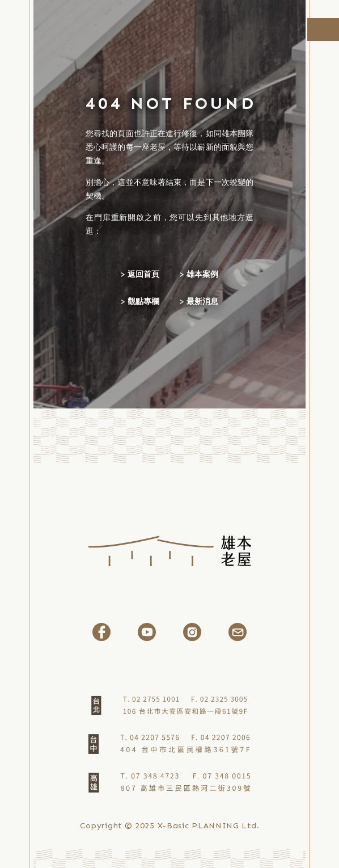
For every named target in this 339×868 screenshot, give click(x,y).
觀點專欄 (143, 302)
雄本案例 (202, 274)
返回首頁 (143, 274)
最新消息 (202, 302)
